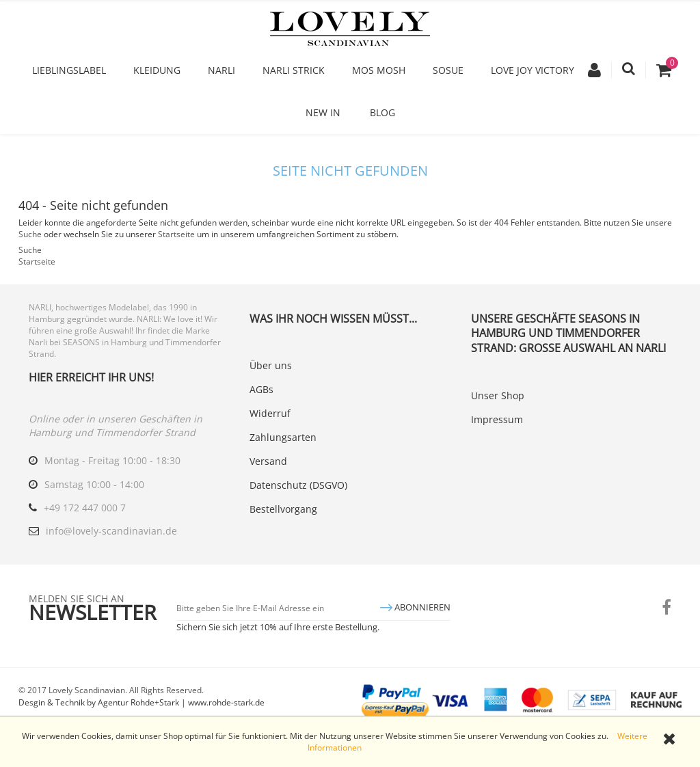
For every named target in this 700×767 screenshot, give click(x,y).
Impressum (497, 419)
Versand (268, 461)
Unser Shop (498, 395)
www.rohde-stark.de (226, 702)
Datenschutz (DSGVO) (298, 485)
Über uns (271, 365)
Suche (30, 234)
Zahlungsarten (283, 437)
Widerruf (270, 413)
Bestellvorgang (283, 509)
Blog (382, 112)
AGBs (261, 389)
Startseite (176, 234)
